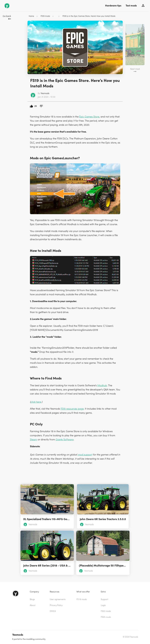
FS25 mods (106, 617)
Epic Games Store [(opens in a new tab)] (89, 117)
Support (105, 599)
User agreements (58, 599)
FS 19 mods (82, 599)
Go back (7, 16)
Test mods (131, 6)
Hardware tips (113, 6)
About (33, 605)
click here (36, 402)
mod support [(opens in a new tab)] (85, 455)
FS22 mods (106, 611)
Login (103, 605)
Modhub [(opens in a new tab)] (102, 386)
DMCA (53, 611)
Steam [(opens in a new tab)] (34, 440)
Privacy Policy (56, 605)
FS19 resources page (72, 409)
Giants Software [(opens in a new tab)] (65, 440)
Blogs (32, 599)
